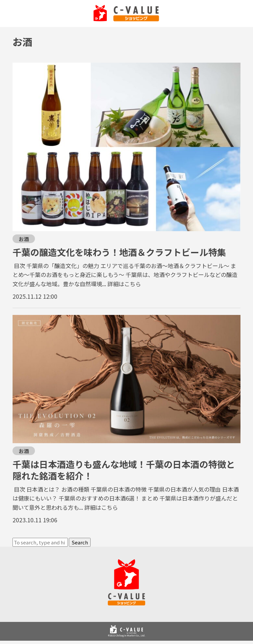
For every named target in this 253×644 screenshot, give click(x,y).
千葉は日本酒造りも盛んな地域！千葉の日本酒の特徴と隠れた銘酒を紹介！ (124, 470)
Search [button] (80, 542)
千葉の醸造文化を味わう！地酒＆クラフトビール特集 (119, 252)
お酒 (24, 239)
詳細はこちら (124, 284)
